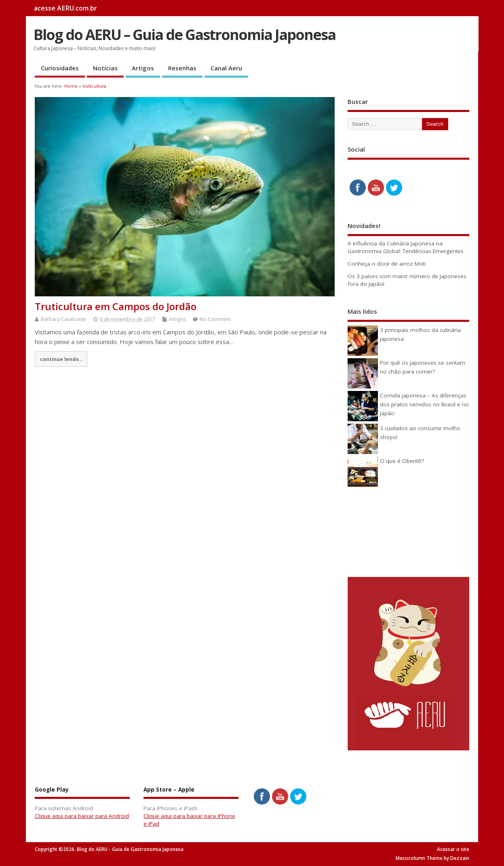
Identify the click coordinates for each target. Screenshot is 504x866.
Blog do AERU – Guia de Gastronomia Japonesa (185, 35)
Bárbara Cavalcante (63, 319)
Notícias (105, 68)
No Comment (215, 319)
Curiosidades (60, 68)
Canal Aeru (226, 68)
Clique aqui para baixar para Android (82, 816)
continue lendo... (61, 359)
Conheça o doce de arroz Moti (387, 264)
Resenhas (182, 68)
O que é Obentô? (402, 461)
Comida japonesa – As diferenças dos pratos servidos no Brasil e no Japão (424, 404)
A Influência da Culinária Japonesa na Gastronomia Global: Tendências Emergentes (406, 247)
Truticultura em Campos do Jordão (116, 306)
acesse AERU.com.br (65, 8)
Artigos (143, 68)
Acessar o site (453, 849)
